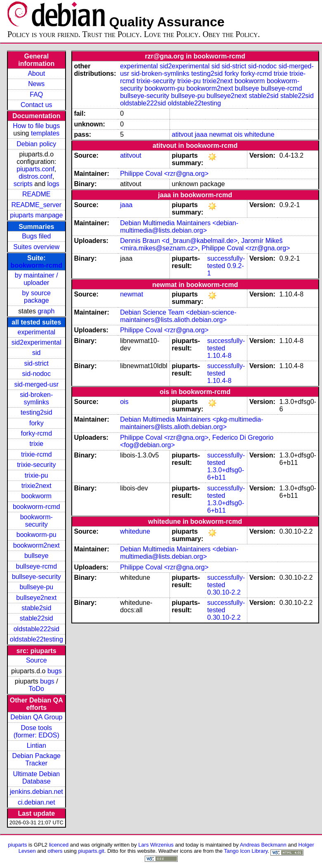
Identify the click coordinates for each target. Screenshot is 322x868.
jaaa (201, 134)
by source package (36, 297)
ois (238, 134)
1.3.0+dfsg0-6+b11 (226, 474)
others (55, 851)
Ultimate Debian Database (36, 778)
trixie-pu (36, 475)
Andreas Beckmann (263, 845)
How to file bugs (36, 126)
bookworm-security (36, 521)
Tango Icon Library (246, 851)
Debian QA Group (36, 717)
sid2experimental (36, 342)
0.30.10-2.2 (224, 592)
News (36, 84)
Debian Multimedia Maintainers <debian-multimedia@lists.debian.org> (179, 227)
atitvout (183, 134)
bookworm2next (36, 545)
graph (46, 311)
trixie (36, 444)
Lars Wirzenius (156, 845)
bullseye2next (36, 598)
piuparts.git (91, 851)
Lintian (36, 745)
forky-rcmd (37, 433)
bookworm (36, 496)
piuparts (17, 845)
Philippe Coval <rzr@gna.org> (164, 174)
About (36, 73)
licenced (59, 845)
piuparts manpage (36, 215)
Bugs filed (36, 236)
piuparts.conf (35, 169)
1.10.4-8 (220, 356)
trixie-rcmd (36, 454)
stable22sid (36, 618)
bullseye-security (36, 577)
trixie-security (36, 465)
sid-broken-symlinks (36, 398)
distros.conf (35, 176)
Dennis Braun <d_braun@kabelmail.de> (179, 241)
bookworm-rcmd (36, 265)
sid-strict (37, 363)
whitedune (260, 134)
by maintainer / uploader (36, 279)
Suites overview (36, 247)
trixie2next (36, 486)
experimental (36, 332)
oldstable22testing (36, 639)
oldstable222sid (36, 629)
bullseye (36, 556)
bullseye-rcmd (36, 566)
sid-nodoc (36, 374)
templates (45, 133)
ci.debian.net (36, 802)
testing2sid (36, 412)
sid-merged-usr (36, 384)
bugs (55, 671)
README (36, 194)
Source (36, 660)
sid (36, 353)
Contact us (36, 105)
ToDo (36, 689)
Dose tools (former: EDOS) (36, 731)
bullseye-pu (36, 587)
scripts (23, 184)
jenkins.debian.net (36, 792)
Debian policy (36, 144)
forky (36, 423)
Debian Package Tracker (36, 759)
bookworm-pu (36, 535)
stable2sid (36, 608)
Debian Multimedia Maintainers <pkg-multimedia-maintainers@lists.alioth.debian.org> (192, 423)
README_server (36, 205)
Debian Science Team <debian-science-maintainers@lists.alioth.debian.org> (178, 316)
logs (53, 184)
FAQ (36, 94)
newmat (221, 134)
